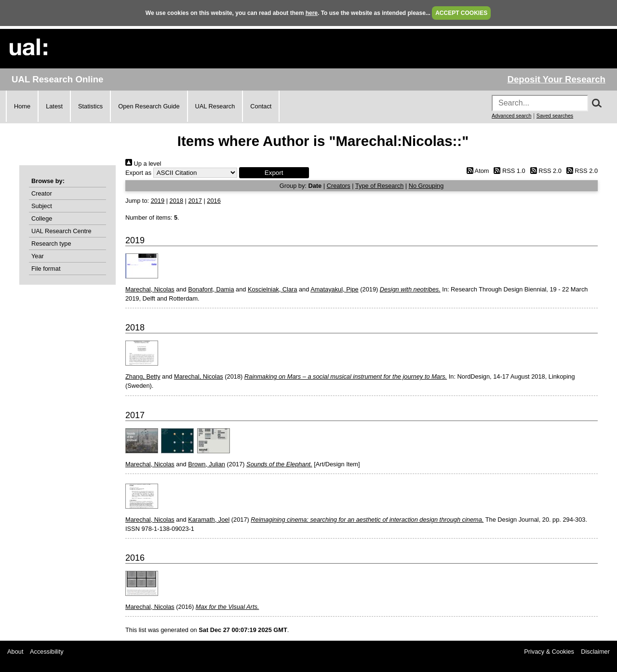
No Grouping (426, 186)
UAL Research (215, 106)
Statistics (90, 106)
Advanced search (511, 116)
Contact (261, 106)
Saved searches (555, 116)
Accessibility (47, 652)
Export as (138, 173)
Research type (51, 244)
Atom (476, 171)
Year (38, 256)
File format (46, 269)
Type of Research (379, 186)
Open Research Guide (149, 106)
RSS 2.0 (544, 171)
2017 (195, 201)
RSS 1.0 (508, 171)
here (312, 13)
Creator (42, 193)
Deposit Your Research (556, 79)
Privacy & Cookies (549, 652)
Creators (339, 186)
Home (22, 106)
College (42, 218)
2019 (158, 201)
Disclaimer (595, 652)
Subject (42, 206)
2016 (214, 201)
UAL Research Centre (61, 231)
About (15, 652)
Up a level (143, 164)
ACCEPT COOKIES (461, 13)
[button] (274, 173)
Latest (54, 106)
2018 (176, 201)
